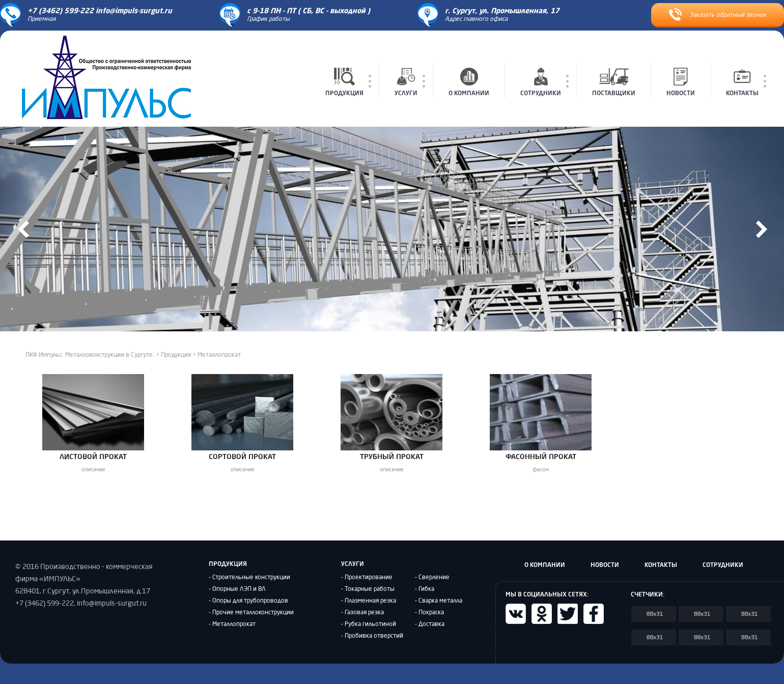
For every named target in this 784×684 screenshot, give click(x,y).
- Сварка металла (439, 601)
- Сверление (432, 578)
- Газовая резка (362, 613)
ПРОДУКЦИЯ (344, 81)
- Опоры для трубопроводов (248, 601)
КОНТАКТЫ (742, 81)
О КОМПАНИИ (469, 81)
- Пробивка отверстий (372, 636)
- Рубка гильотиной (369, 624)
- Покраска (429, 613)
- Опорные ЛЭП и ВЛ (237, 589)
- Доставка (430, 624)
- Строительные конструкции (249, 578)
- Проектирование (367, 578)
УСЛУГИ (406, 81)
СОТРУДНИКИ (541, 81)
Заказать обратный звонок (718, 15)
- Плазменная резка (369, 601)
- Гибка (425, 589)
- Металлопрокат (232, 624)
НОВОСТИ (681, 81)
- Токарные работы (368, 589)
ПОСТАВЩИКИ (614, 81)
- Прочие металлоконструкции (251, 613)
